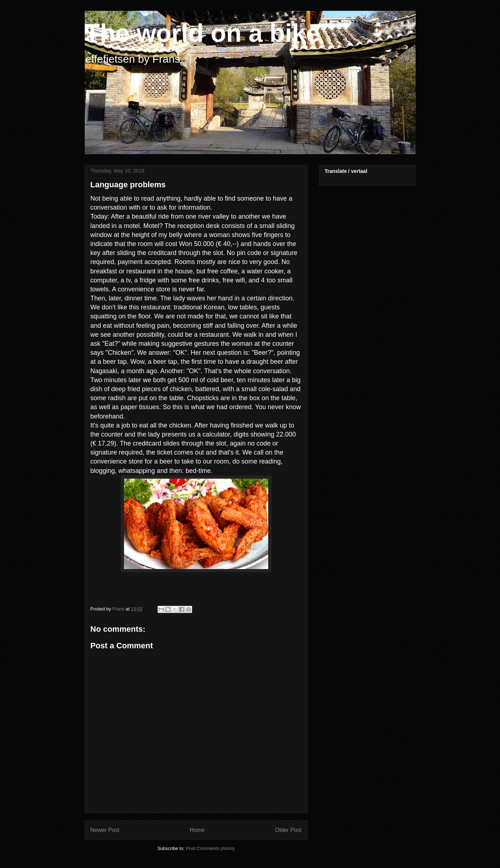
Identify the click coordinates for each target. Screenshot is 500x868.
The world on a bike (202, 33)
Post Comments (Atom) (210, 848)
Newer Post (105, 830)
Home (197, 830)
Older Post (288, 830)
